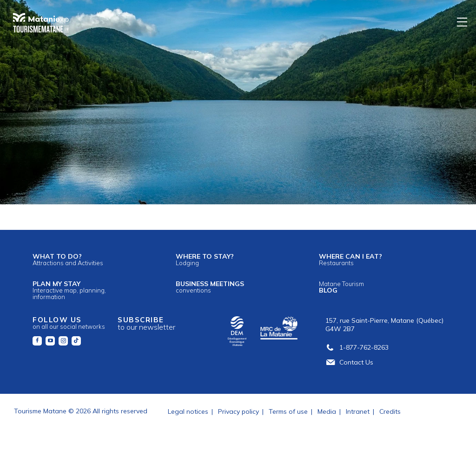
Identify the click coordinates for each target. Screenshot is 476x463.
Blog (341, 287)
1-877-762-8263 (357, 347)
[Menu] (463, 22)
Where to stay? (205, 259)
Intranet (358, 411)
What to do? (68, 259)
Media (327, 411)
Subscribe (146, 323)
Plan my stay (69, 290)
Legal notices (188, 411)
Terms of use (288, 411)
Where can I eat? (350, 259)
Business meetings (210, 287)
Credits (390, 411)
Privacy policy (238, 411)
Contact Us (349, 362)
